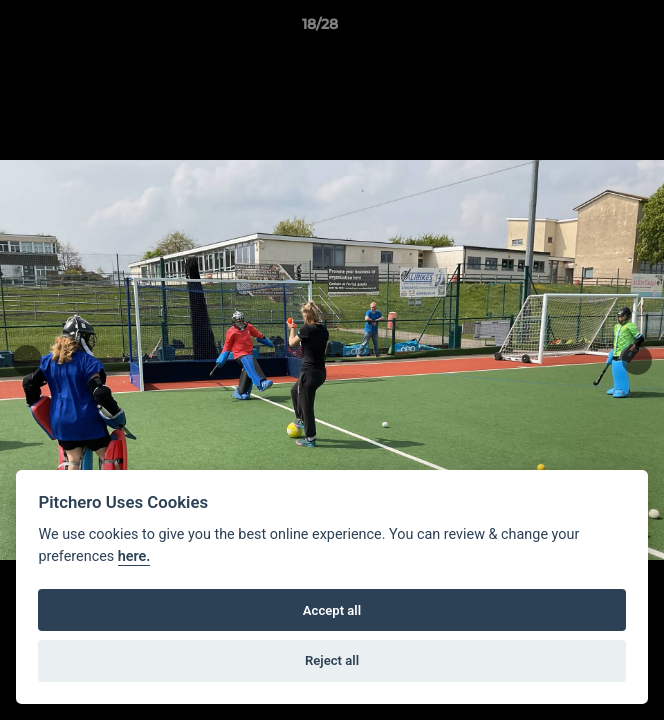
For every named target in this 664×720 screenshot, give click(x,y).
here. (134, 556)
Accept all (332, 610)
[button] (592, 29)
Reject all (332, 660)
